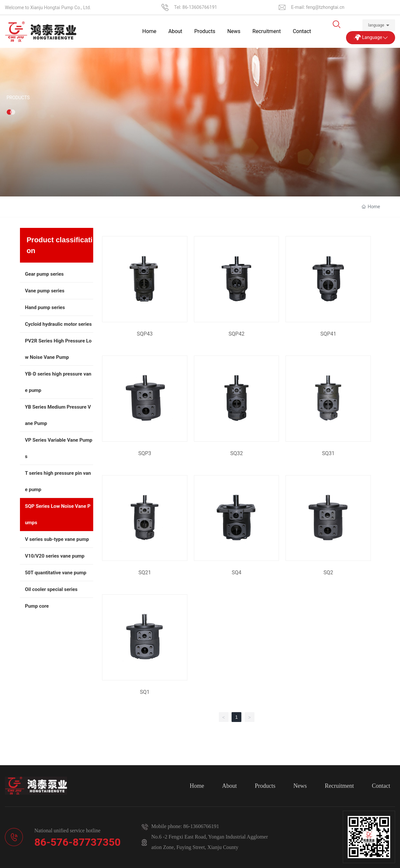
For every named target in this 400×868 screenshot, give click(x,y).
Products (18, 119)
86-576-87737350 (78, 842)
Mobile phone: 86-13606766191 (185, 826)
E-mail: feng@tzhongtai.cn (318, 7)
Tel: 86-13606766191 (196, 7)
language (376, 25)
